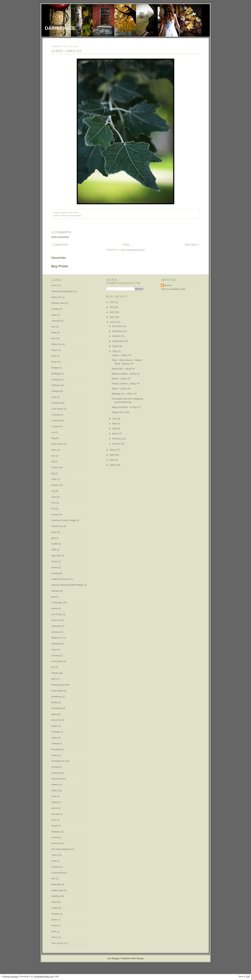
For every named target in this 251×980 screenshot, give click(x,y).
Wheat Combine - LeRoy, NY (126, 374)
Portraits (56, 732)
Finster (55, 468)
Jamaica (56, 591)
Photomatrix (58, 691)
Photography (76, 215)
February (117, 439)
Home (126, 244)
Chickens (56, 385)
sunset (55, 837)
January (117, 444)
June (115, 419)
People (55, 673)
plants (55, 714)
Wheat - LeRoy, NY (121, 379)
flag (53, 473)
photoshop (57, 697)
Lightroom (57, 626)
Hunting (56, 573)
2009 (112, 450)
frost (54, 503)
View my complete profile (173, 289)
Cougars (56, 426)
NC (53, 667)
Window (56, 914)
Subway (56, 832)
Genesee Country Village (64, 520)
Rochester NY (59, 761)
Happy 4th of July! (121, 412)
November (118, 331)
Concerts (56, 415)
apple (54, 315)
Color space (58, 409)
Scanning (56, 773)
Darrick (168, 285)
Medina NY (57, 638)
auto (54, 327)
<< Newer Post (60, 244)
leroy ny (56, 620)
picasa (55, 702)
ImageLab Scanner (61, 579)
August (116, 346)
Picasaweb (57, 708)
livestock (56, 632)
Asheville (56, 321)
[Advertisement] (172, 349)
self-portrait (57, 779)
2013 (112, 307)
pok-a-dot (56, 720)
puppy (55, 738)
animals (56, 309)
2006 (112, 465)
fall (53, 462)
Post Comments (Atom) (133, 250)
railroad (55, 744)
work (54, 932)
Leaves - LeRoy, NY (67, 51)
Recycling (57, 749)
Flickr (54, 479)
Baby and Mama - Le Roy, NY (126, 407)
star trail (56, 814)
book (54, 356)
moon (54, 650)
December (118, 326)
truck (54, 861)
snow (54, 796)
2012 (112, 312)
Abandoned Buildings (62, 291)
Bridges (55, 368)
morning (56, 656)
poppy (55, 726)
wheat (55, 902)
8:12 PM (75, 213)
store (54, 820)
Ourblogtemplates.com (44, 976)
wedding (56, 896)
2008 (112, 455)
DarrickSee (60, 28)
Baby (54, 333)
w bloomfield (58, 873)
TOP (248, 976)
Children (56, 391)
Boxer (55, 362)
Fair (54, 456)
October (117, 336)
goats (54, 532)
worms (55, 937)
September (118, 341)
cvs (53, 432)
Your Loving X (59, 943)
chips (54, 397)
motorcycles (58, 661)
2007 (112, 460)
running (55, 767)
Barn (54, 338)
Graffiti (55, 544)
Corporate (57, 421)
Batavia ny (57, 344)
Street (55, 826)
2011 (112, 317)
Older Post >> (192, 244)
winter (55, 920)
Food (54, 497)
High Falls (57, 556)
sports (55, 808)
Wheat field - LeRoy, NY (124, 369)
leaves (55, 609)
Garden (55, 515)
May (115, 424)
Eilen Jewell (58, 444)
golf (53, 538)
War (54, 879)
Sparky (55, 802)
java (54, 597)
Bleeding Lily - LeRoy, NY (124, 394)
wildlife (55, 908)
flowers (55, 485)
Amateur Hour (59, 303)
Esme (55, 450)
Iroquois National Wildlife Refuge (68, 585)
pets (54, 679)
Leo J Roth (57, 614)
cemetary (56, 380)
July (115, 351)
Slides (55, 791)
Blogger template (11, 976)
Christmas (57, 403)
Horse (55, 561)
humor (55, 567)
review (55, 755)
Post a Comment (60, 237)
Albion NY (57, 297)
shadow (56, 785)
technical (56, 843)
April (115, 429)
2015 (112, 302)
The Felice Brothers (61, 849)
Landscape (65, 215)
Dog (54, 438)
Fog (54, 491)
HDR (54, 550)
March (116, 434)
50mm (55, 285)
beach (55, 350)
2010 (112, 322)
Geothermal (58, 526)
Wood (55, 926)
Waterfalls (57, 884)
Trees (54, 855)
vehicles (56, 867)
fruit (54, 509)
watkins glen (58, 890)
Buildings (56, 374)
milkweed (56, 644)
